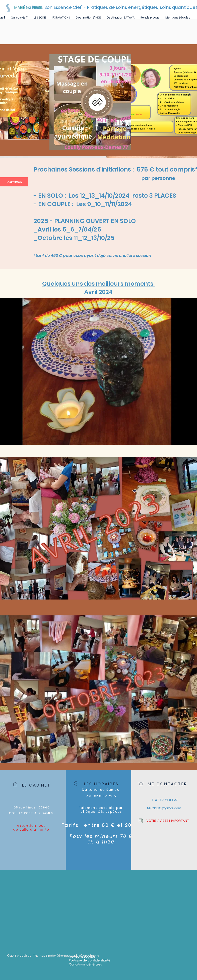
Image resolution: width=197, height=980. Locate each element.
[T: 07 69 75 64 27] (165, 800)
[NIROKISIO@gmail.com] (164, 808)
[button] (40, 18)
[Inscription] (14, 182)
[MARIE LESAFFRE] (39, 8)
